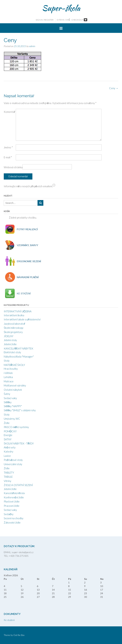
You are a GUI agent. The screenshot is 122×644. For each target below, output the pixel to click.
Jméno (8, 147)
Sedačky (9, 514)
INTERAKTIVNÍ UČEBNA (18, 311)
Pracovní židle (12, 506)
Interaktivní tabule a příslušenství (22, 319)
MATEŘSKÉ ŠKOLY (14, 365)
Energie (8, 435)
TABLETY (9, 473)
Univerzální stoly (13, 464)
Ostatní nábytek (13, 390)
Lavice (7, 456)
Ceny (114, 88)
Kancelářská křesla (14, 493)
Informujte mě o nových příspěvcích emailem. (28, 186)
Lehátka (8, 377)
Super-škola (61, 8)
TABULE (8, 477)
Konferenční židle (14, 497)
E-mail (8, 157)
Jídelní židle (10, 344)
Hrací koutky (11, 369)
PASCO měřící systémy (16, 427)
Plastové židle (12, 501)
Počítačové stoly (13, 460)
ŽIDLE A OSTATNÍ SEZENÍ (18, 485)
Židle (7, 423)
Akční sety (10, 447)
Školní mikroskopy (14, 328)
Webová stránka (13, 167)
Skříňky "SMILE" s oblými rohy (20, 410)
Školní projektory (13, 332)
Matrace (9, 381)
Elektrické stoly (12, 352)
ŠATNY (8, 439)
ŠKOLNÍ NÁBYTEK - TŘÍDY (19, 443)
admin (32, 46)
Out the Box (19, 635)
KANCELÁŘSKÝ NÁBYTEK (19, 348)
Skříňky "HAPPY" (13, 406)
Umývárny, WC (12, 419)
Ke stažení (9, 620)
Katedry (8, 451)
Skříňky (8, 402)
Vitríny (7, 481)
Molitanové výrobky (15, 385)
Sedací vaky (10, 398)
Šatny (7, 394)
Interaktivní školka (14, 315)
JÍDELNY (9, 336)
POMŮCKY (10, 431)
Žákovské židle (12, 522)
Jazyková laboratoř (14, 324)
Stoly (7, 361)
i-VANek (8, 373)
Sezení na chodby (14, 518)
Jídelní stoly (10, 340)
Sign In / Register (45, 20)
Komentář (9, 112)
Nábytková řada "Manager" (19, 356)
